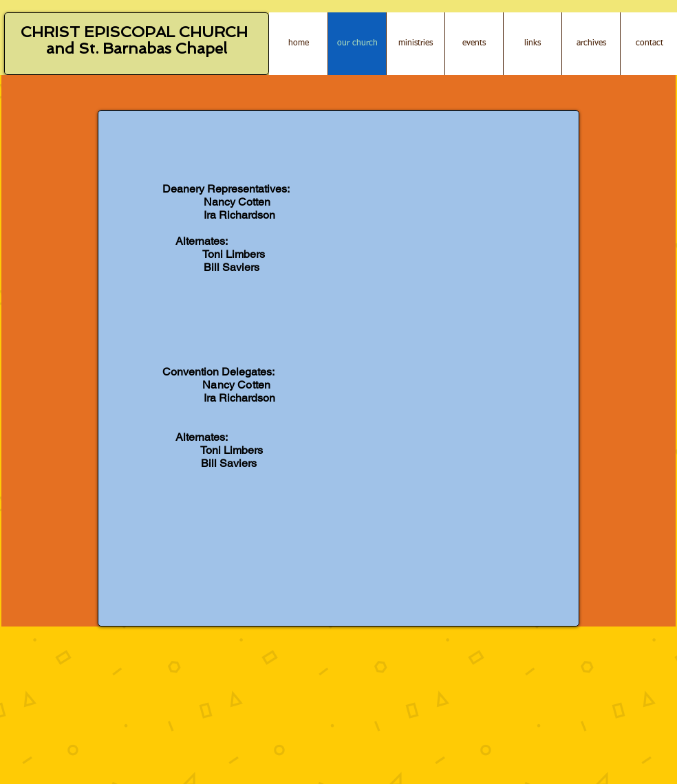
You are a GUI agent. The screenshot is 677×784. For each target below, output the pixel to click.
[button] (532, 44)
